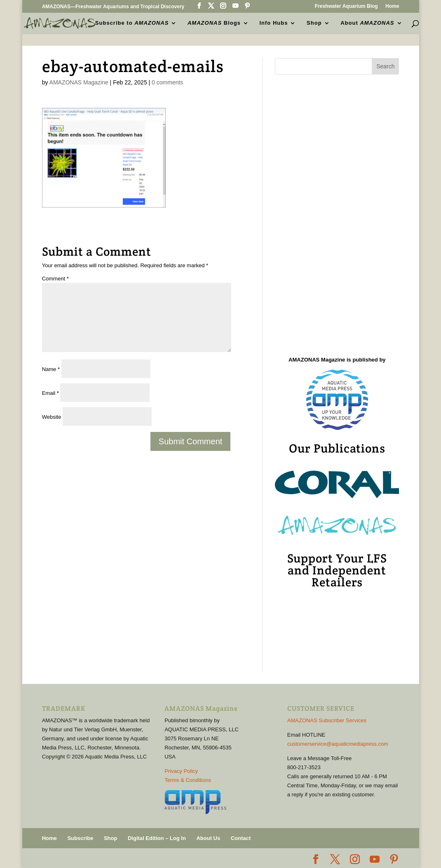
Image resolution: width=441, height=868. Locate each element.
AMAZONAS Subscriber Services (327, 720)
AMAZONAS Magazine (79, 82)
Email (50, 393)
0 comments (167, 82)
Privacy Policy (181, 771)
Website (52, 417)
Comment (55, 279)
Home (392, 6)
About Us (208, 838)
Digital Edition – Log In (157, 838)
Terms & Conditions (188, 780)
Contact (241, 838)
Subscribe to (132, 23)
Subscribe (80, 838)
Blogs (214, 23)
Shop (314, 23)
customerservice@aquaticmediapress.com (338, 744)
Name (51, 369)
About (367, 23)
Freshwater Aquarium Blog (346, 6)
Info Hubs (274, 23)
